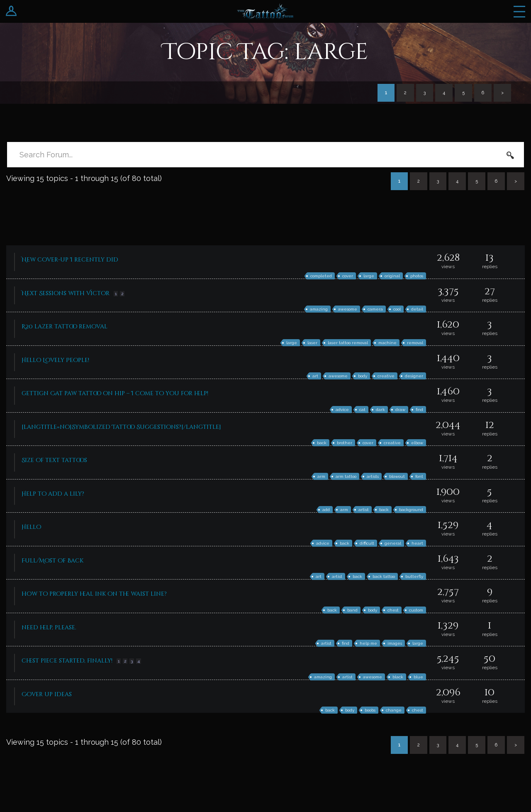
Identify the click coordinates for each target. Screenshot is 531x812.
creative (386, 376)
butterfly (414, 576)
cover (348, 276)
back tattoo (384, 576)
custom (416, 610)
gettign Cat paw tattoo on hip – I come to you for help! (115, 393)
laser (312, 343)
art (315, 376)
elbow (417, 443)
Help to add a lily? (53, 494)
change (394, 710)
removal (415, 343)
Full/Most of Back (52, 561)
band (352, 610)
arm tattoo (346, 476)
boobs (370, 710)
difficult (367, 543)
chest (393, 610)
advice (342, 410)
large (369, 276)
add (326, 510)
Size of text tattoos (54, 460)
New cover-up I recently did (70, 260)
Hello (31, 527)
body (363, 376)
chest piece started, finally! (67, 661)
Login (11, 11)
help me (368, 643)
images (395, 643)
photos (417, 276)
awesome (348, 309)
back (322, 443)
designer (414, 376)
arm (321, 476)
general (393, 543)
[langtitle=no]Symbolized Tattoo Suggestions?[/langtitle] (121, 427)
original (392, 276)
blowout (397, 476)
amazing (319, 309)
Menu (519, 11)
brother (345, 443)
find (419, 410)
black (398, 677)
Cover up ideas (47, 694)
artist (364, 510)
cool (397, 309)
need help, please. (49, 627)
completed (321, 276)
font (419, 476)
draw (400, 410)
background (411, 510)
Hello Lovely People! (55, 360)
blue (418, 677)
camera (375, 309)
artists (373, 476)
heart (417, 543)
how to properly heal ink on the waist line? (94, 594)
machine (387, 343)
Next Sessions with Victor (66, 293)
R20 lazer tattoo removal (65, 327)
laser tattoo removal (348, 343)
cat (362, 410)
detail (417, 309)
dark (380, 410)
